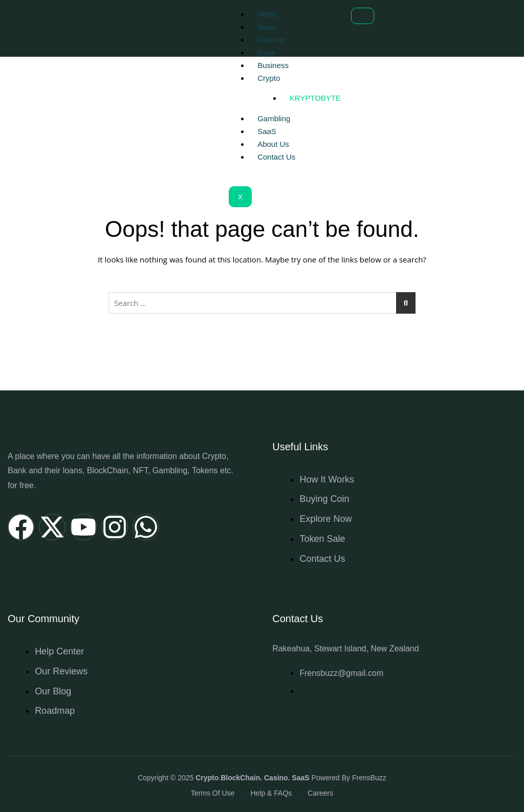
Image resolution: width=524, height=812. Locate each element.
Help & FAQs (271, 793)
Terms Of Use (213, 793)
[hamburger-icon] (363, 16)
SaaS (267, 131)
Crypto (269, 78)
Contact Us (276, 157)
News (267, 27)
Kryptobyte (315, 98)
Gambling (274, 118)
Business (273, 65)
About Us (273, 144)
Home (268, 14)
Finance (271, 40)
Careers (320, 793)
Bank (266, 52)
